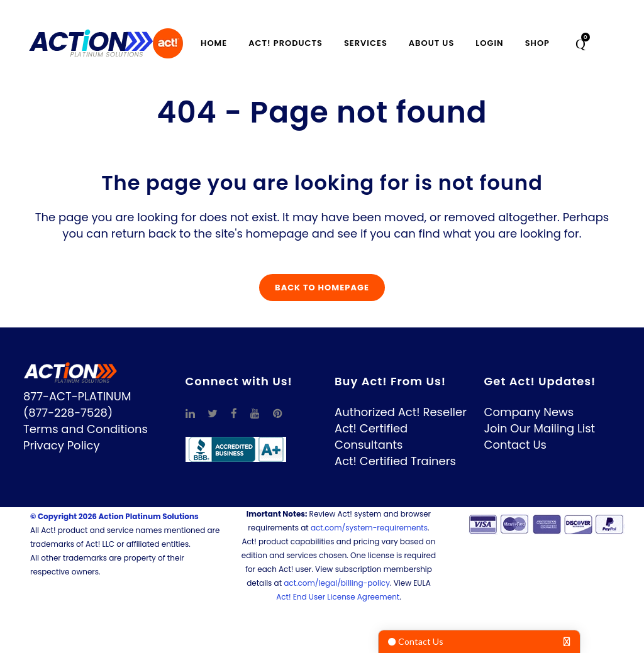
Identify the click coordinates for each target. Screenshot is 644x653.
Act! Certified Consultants (371, 436)
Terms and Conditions (86, 429)
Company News (529, 412)
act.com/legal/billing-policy (337, 583)
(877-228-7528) (68, 413)
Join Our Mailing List (540, 428)
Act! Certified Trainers (395, 461)
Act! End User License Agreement (338, 597)
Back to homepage (322, 288)
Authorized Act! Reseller (401, 412)
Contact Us (516, 445)
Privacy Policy (62, 445)
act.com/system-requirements (369, 528)
